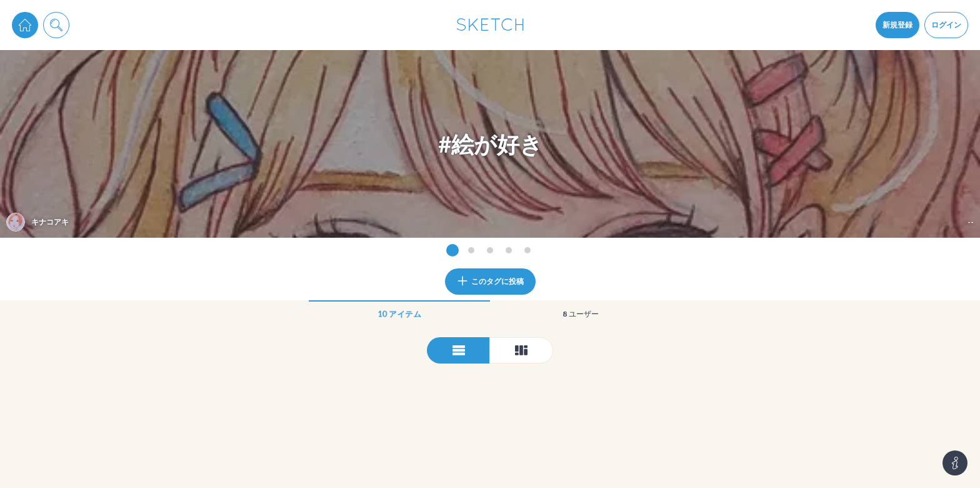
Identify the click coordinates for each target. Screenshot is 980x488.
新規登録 (897, 25)
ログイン (946, 25)
